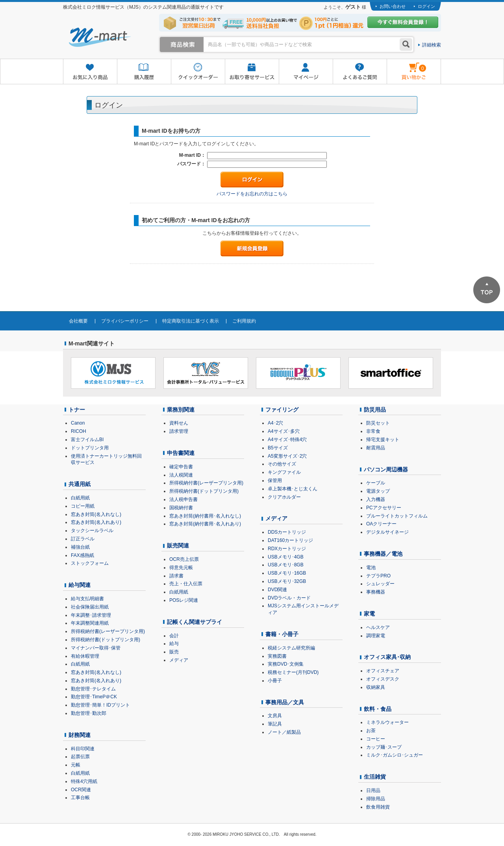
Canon (78, 423)
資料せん (179, 423)
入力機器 (376, 499)
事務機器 (376, 592)
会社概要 (78, 321)
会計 (174, 636)
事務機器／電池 (383, 554)
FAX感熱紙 (82, 555)
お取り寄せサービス (252, 72)
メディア (179, 660)
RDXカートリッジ (287, 549)
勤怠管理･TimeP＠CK (94, 697)
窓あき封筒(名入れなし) (96, 514)
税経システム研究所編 (291, 648)
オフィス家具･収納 (387, 657)
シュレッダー (380, 584)
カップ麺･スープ (384, 747)
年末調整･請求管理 (91, 615)
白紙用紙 (80, 498)
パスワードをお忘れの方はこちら (252, 194)
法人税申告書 (183, 499)
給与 (174, 644)
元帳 (76, 765)
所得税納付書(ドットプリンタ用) (106, 640)
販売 (174, 652)
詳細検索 (432, 45)
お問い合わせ (393, 6)
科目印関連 (83, 749)
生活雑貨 (375, 777)
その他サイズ (282, 464)
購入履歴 (144, 72)
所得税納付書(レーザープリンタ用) (108, 631)
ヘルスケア (378, 627)
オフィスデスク (383, 679)
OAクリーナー (381, 524)
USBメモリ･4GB (286, 557)
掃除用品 (376, 799)
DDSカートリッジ (287, 532)
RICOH (79, 431)
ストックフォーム (90, 563)
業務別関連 (181, 410)
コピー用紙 (83, 506)
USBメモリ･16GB (287, 573)
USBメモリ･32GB (287, 581)
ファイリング (282, 410)
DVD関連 (277, 590)
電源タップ (378, 491)
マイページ (306, 72)
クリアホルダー (284, 497)
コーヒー (376, 739)
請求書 (176, 576)
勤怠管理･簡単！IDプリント (100, 705)
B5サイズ (278, 448)
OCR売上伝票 (184, 559)
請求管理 (179, 431)
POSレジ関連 (184, 600)
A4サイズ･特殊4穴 (287, 440)
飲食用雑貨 (378, 807)
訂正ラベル (83, 539)
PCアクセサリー (384, 508)
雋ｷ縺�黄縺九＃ (407, 66)
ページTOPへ (487, 290)
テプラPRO (378, 576)
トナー (77, 410)
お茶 (371, 731)
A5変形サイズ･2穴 (287, 456)
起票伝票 (80, 757)
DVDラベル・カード (289, 598)
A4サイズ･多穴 (284, 431)
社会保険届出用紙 (90, 607)
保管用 (275, 481)
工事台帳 (80, 798)
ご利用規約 (244, 321)
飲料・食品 (378, 709)
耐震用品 (376, 448)
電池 (371, 568)
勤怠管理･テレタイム (93, 689)
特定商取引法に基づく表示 (191, 321)
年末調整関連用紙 (90, 623)
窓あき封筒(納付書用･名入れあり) (205, 524)
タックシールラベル (92, 531)
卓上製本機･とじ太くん (293, 489)
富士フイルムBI (87, 440)
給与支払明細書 (87, 599)
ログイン (426, 6)
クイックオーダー (198, 72)
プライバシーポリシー (125, 321)
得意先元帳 (181, 568)
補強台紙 (80, 547)
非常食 (373, 431)
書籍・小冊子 (282, 634)
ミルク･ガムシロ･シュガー (395, 755)
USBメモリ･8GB (286, 565)
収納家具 (376, 687)
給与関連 (80, 585)
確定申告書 (181, 467)
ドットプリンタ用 (90, 448)
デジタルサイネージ (387, 532)
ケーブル (376, 483)
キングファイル (284, 472)
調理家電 (376, 636)
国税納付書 (181, 508)
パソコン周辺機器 (386, 469)
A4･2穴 (275, 423)
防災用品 (375, 410)
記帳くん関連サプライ (195, 622)
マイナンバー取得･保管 (96, 648)
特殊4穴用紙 (84, 781)
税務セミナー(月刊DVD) (293, 672)
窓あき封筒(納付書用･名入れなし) (205, 516)
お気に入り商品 (90, 72)
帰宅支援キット (383, 440)
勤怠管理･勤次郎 (89, 713)
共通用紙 (80, 484)
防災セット (378, 423)
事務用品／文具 (285, 702)
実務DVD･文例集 (286, 664)
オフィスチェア (383, 671)
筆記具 (275, 724)
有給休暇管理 (85, 656)
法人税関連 (181, 475)
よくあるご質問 (360, 72)
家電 (369, 614)
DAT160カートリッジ (290, 540)
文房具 (275, 716)
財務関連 (80, 735)
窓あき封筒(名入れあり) (96, 522)
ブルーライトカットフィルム (397, 516)
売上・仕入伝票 (186, 584)
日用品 (373, 790)
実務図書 (277, 656)
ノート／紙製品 (284, 732)
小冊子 (275, 681)
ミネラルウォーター (387, 722)
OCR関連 (81, 790)
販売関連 (178, 545)
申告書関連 (181, 453)
